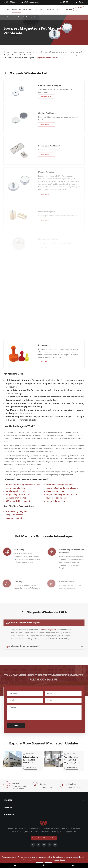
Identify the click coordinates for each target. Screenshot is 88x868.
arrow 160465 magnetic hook (60, 485)
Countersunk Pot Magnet (50, 84)
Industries (28, 10)
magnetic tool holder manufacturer (62, 488)
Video (59, 10)
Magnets (8, 800)
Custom (39, 10)
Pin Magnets (44, 344)
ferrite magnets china (15, 488)
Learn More (46, 95)
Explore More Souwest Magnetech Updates (44, 745)
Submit (17, 726)
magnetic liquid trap (55, 501)
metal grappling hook (16, 491)
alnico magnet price (55, 491)
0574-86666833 (12, 2)
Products (17, 10)
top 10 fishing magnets (16, 512)
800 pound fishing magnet (18, 501)
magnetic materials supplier (47, 58)
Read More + (29, 768)
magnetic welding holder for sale (61, 495)
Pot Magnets (31, 17)
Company (68, 10)
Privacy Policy (60, 860)
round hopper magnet (56, 498)
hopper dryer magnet (15, 515)
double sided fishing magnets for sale (23, 485)
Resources (49, 10)
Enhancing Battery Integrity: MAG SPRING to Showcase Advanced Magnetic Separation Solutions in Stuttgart (30, 760)
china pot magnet (14, 518)
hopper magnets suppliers (18, 495)
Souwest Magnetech (48, 628)
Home (7, 10)
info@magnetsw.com (32, 2)
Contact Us (79, 10)
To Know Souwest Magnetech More (44, 838)
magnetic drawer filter (16, 498)
